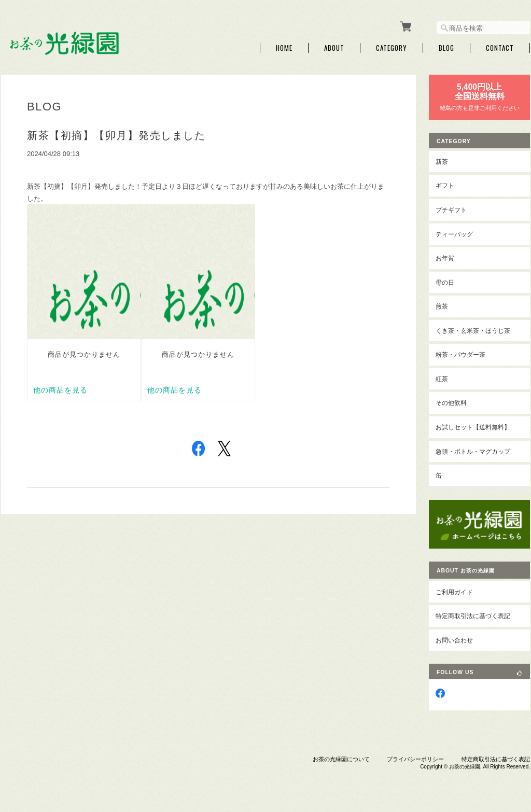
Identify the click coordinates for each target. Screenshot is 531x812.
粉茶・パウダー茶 (460, 354)
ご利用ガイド (454, 592)
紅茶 (442, 379)
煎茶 (442, 306)
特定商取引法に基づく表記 (473, 616)
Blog (446, 48)
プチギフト (451, 210)
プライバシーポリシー (415, 759)
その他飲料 (451, 403)
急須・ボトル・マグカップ (473, 451)
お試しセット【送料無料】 (473, 427)
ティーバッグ (454, 234)
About (334, 48)
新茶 (442, 162)
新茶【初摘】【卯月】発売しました (116, 135)
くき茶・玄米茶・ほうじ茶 (473, 331)
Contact (500, 48)
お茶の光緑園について (341, 759)
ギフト (445, 185)
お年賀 (445, 258)
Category (392, 48)
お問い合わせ (454, 640)
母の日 (445, 282)
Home (284, 48)
